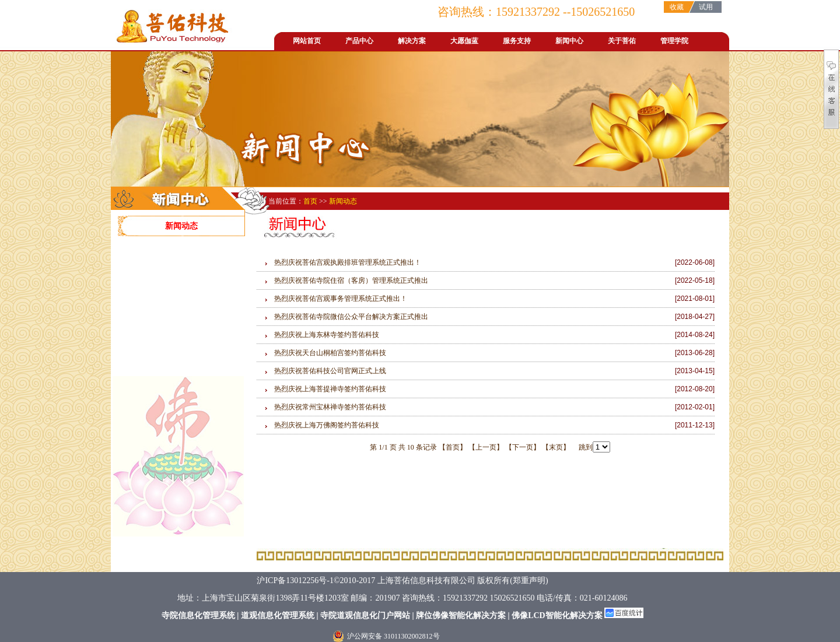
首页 (311, 201)
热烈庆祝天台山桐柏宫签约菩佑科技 (330, 353)
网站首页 (307, 41)
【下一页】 (523, 447)
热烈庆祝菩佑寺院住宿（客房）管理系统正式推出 (351, 280)
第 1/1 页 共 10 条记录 (404, 447)
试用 (706, 7)
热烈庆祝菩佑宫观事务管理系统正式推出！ (341, 299)
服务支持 (517, 41)
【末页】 (556, 447)
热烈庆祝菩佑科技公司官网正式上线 (330, 371)
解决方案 (412, 41)
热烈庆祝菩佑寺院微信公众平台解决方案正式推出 (351, 317)
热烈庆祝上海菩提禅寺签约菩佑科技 (330, 389)
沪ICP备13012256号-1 (295, 580)
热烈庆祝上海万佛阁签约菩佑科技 (327, 425)
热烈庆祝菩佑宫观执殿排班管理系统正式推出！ (348, 262)
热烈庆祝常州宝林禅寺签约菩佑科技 (330, 407)
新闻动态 (181, 226)
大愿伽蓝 (464, 41)
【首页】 (453, 447)
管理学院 (674, 41)
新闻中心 (569, 41)
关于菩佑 (622, 41)
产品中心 (359, 41)
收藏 (677, 7)
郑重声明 (529, 580)
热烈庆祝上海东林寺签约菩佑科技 (327, 335)
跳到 (591, 447)
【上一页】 (486, 447)
